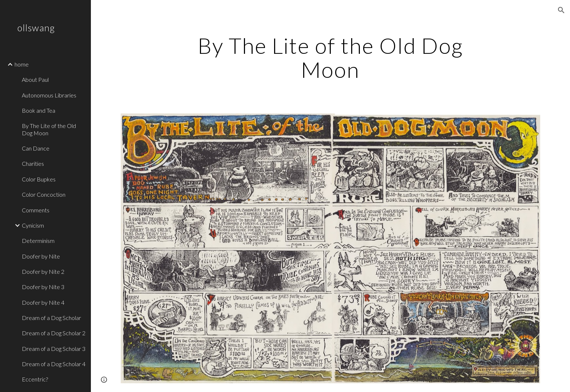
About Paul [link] (35, 79)
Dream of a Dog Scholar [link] (51, 318)
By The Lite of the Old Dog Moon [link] (49, 129)
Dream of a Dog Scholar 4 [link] (54, 364)
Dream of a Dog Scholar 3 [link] (54, 349)
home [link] (22, 64)
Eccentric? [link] (35, 379)
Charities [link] (33, 163)
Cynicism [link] (33, 225)
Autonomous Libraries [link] (49, 95)
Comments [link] (36, 210)
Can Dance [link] (36, 148)
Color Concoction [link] (44, 194)
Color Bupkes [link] (39, 179)
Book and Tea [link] (39, 110)
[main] (330, 57)
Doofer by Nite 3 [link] (43, 287)
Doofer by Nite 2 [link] (43, 271)
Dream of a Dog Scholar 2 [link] (54, 333)
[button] (561, 10)
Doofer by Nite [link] (41, 256)
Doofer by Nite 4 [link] (43, 302)
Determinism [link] (38, 241)
